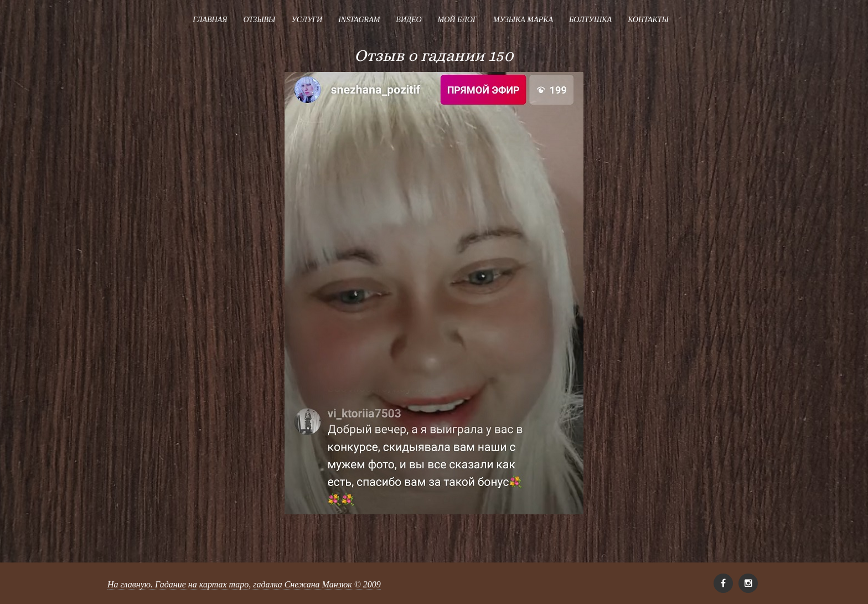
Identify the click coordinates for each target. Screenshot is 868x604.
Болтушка (590, 20)
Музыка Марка (523, 20)
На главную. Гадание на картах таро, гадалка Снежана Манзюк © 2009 (244, 584)
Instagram (359, 20)
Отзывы (259, 20)
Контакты (648, 20)
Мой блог (458, 20)
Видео (409, 20)
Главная (210, 20)
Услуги (307, 20)
